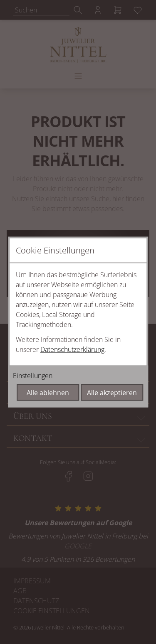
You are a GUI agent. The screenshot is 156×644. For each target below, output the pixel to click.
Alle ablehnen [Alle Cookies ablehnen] (48, 393)
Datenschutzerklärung (72, 349)
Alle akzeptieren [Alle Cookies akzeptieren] (112, 393)
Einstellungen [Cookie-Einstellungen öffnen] (33, 376)
